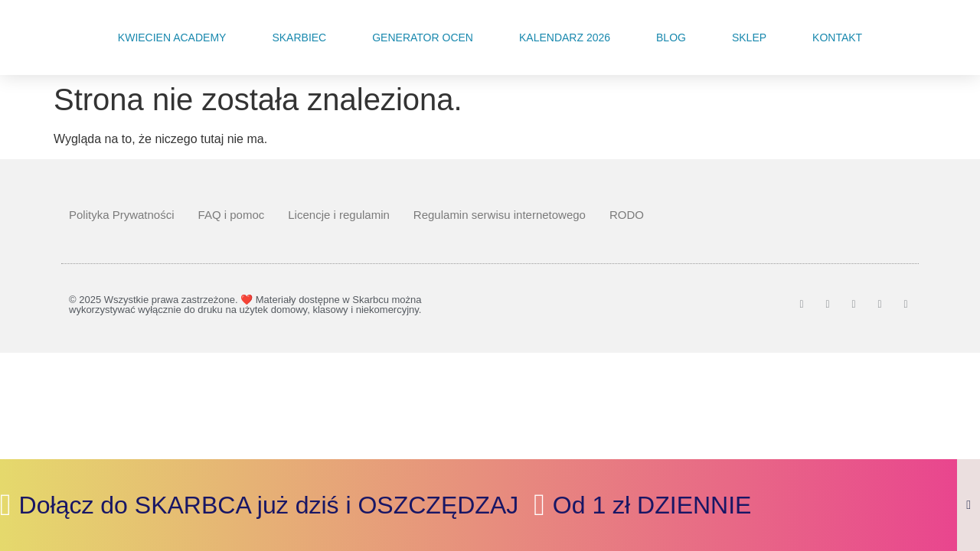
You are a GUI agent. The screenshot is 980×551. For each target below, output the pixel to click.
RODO (627, 215)
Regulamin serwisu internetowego (500, 215)
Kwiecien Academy (172, 37)
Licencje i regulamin (339, 215)
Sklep (749, 37)
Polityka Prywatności (122, 215)
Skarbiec (299, 37)
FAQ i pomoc (232, 215)
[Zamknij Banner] (969, 505)
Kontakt (837, 37)
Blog (671, 37)
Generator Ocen (423, 37)
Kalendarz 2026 (565, 37)
